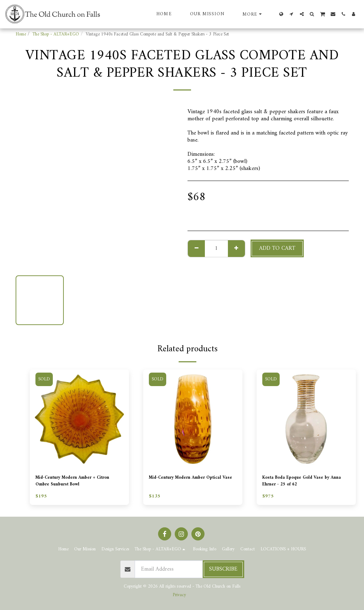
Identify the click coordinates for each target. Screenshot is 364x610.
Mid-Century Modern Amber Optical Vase (185, 483)
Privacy (179, 595)
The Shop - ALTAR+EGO (56, 34)
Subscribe (223, 569)
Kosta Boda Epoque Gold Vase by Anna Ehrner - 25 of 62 (305, 483)
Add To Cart (277, 248)
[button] (292, 14)
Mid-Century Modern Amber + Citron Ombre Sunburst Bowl (74, 483)
